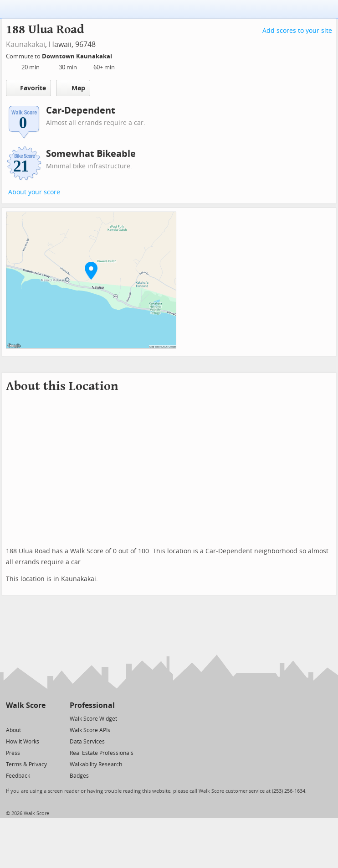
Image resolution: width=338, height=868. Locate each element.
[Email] (39, 718)
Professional (92, 705)
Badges (79, 776)
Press (13, 753)
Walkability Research (96, 764)
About (13, 730)
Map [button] (73, 88)
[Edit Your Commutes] (118, 55)
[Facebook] (25, 718)
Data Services (87, 742)
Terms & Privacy (26, 764)
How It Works (23, 742)
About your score (34, 192)
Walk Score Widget (93, 719)
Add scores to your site (297, 31)
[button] (91, 270)
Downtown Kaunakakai (78, 56)
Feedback (18, 776)
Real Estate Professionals (102, 753)
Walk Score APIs (90, 730)
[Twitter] (11, 718)
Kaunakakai (26, 44)
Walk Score (26, 705)
